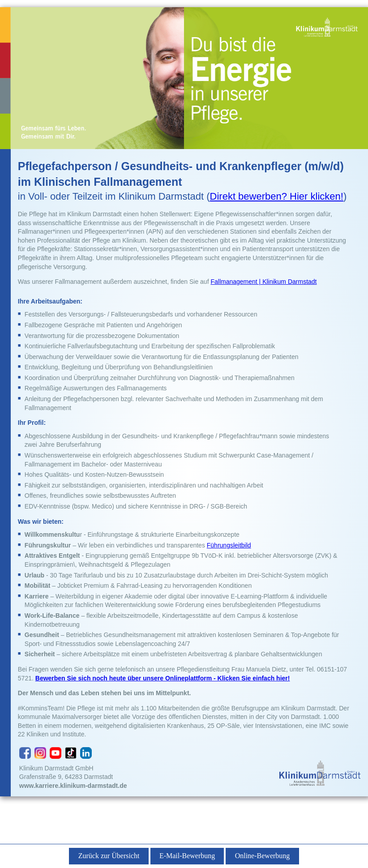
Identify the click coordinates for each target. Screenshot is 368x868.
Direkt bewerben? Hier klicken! (277, 196)
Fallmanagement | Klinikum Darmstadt (263, 282)
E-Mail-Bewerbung (187, 856)
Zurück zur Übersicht (109, 856)
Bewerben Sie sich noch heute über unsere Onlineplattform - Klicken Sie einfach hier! (163, 678)
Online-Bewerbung (263, 856)
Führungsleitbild (229, 545)
